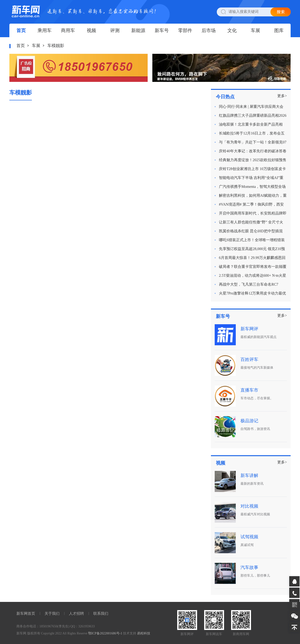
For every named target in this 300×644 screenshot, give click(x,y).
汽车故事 (249, 567)
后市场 (209, 30)
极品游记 (249, 421)
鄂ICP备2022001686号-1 (105, 633)
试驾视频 (249, 537)
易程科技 (144, 633)
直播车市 (249, 390)
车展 (255, 30)
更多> (282, 96)
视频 (91, 30)
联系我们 (101, 613)
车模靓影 (56, 46)
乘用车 (45, 30)
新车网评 (249, 329)
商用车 (68, 30)
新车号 (162, 30)
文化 (232, 30)
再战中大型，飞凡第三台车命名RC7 (249, 284)
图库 (279, 30)
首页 (21, 30)
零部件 (185, 30)
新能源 (138, 30)
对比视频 (249, 506)
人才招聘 (76, 613)
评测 (115, 30)
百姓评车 (249, 359)
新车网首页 (26, 613)
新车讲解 (249, 475)
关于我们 (52, 613)
